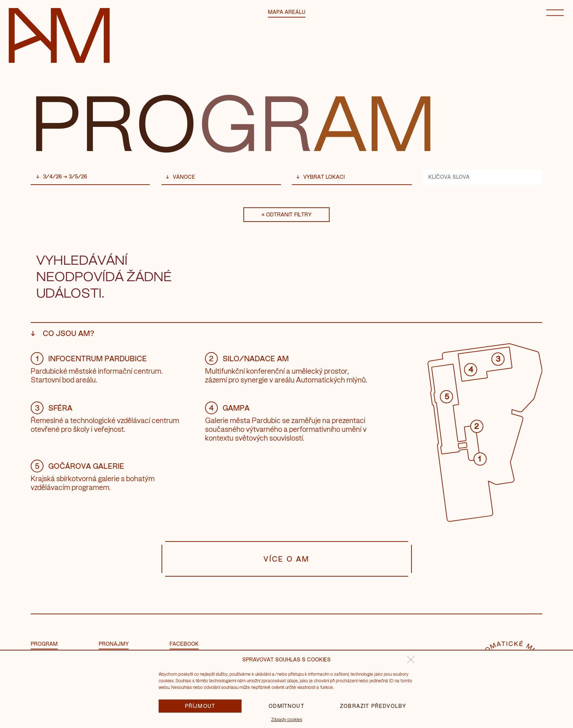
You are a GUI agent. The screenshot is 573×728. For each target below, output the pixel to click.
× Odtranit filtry (286, 214)
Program (44, 644)
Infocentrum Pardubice (89, 358)
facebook (184, 644)
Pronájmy (114, 644)
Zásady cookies (287, 719)
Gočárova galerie (77, 466)
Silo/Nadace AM (247, 358)
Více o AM (287, 559)
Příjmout (200, 706)
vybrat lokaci (324, 177)
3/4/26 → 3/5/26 (65, 176)
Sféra (52, 408)
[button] (411, 660)
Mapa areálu (287, 12)
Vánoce (184, 177)
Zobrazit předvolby (373, 706)
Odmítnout (286, 706)
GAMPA (227, 408)
